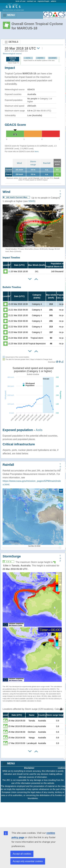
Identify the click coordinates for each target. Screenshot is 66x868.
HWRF (40, 58)
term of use (21, 1)
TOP (60, 194)
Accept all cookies (22, 854)
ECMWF (53, 58)
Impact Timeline (11, 258)
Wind (19, 163)
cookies (62, 768)
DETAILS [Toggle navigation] (11, 42)
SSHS (32, 201)
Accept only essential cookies (28, 861)
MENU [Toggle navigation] (9, 15)
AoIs (39, 430)
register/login (44, 1)
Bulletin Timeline (12, 287)
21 (10, 271)
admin (54, 1)
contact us (32, 1)
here (37, 151)
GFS (28, 58)
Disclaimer (29, 768)
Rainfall (47, 163)
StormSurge (12, 556)
